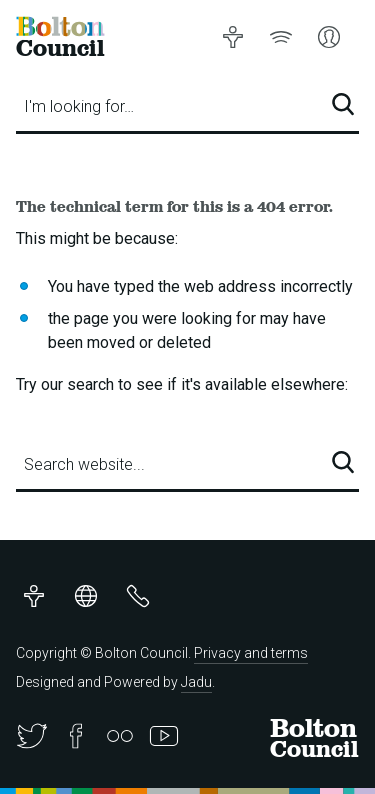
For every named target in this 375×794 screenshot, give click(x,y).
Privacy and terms (251, 653)
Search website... (84, 464)
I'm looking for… (79, 106)
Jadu (196, 682)
